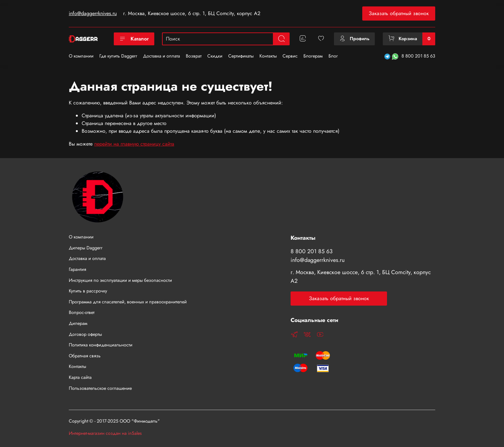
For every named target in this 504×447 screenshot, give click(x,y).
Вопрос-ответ (82, 312)
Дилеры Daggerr (86, 248)
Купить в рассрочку (88, 291)
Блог (333, 56)
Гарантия (77, 269)
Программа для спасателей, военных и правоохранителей (128, 302)
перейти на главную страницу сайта (134, 144)
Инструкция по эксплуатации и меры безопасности (120, 280)
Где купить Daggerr (118, 56)
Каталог (134, 39)
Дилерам (78, 323)
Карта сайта (80, 377)
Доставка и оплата (162, 56)
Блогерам (313, 56)
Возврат (194, 56)
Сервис (290, 56)
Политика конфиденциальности (101, 345)
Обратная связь (85, 356)
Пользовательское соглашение (100, 388)
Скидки (215, 56)
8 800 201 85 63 (418, 56)
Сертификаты (241, 56)
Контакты (268, 56)
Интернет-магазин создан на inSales (105, 433)
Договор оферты (85, 334)
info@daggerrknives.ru (93, 13)
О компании (81, 56)
